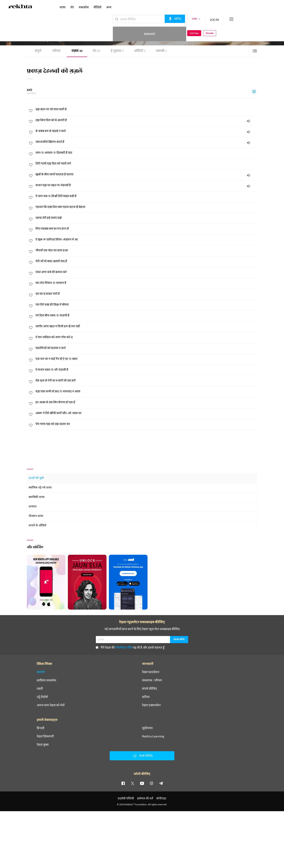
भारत (75, 33)
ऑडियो (140, 51)
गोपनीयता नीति (124, 647)
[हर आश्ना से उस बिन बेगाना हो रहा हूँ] (146, 402)
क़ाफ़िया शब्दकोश (46, 680)
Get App (258, 19)
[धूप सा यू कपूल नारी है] (146, 294)
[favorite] (31, 111)
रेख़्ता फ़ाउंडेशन (151, 672)
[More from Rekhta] (217, 19)
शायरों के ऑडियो (37, 526)
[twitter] (133, 783)
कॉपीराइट (161, 798)
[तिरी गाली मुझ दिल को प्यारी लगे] (146, 163)
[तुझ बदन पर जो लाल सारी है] (146, 109)
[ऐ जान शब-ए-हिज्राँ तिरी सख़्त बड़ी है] (146, 196)
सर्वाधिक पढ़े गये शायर (40, 488)
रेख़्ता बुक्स (43, 745)
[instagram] (151, 783)
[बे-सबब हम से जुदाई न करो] (146, 131)
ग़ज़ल (77, 51)
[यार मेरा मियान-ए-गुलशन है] (146, 283)
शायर (63, 7)
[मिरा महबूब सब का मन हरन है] (146, 228)
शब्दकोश (84, 7)
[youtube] (142, 783)
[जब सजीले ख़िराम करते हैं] (146, 142)
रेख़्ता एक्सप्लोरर (151, 705)
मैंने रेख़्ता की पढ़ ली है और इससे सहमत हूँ (130, 647)
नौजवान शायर (36, 516)
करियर (146, 697)
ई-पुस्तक (117, 51)
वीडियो (97, 7)
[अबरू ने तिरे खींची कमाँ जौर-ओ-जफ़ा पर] (146, 413)
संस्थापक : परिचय (152, 680)
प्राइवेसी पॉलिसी (126, 798)
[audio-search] (160, 19)
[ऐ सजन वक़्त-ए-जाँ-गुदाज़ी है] (146, 369)
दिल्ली (69, 33)
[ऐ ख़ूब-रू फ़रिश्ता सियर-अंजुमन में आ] (146, 239)
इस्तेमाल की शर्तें (145, 798)
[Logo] (20, 7)
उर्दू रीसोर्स (42, 697)
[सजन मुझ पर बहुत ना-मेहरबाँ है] (146, 185)
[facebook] (123, 783)
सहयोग (41, 672)
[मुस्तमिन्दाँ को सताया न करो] (146, 348)
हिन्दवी (41, 728)
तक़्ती (40, 688)
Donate (238, 19)
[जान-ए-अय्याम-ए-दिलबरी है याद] (146, 152)
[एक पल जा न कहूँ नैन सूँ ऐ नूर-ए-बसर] (146, 359)
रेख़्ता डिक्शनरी (45, 736)
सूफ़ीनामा (147, 728)
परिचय (56, 51)
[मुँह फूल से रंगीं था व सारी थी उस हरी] (146, 380)
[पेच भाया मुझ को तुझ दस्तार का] (146, 424)
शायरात (33, 507)
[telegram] (161, 783)
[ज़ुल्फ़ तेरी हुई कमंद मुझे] (146, 218)
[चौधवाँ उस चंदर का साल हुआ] (146, 250)
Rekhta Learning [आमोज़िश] (153, 736)
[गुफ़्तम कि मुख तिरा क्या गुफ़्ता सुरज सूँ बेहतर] (146, 207)
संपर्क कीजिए (149, 688)
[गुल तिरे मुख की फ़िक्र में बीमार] (146, 304)
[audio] (248, 121)
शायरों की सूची (36, 478)
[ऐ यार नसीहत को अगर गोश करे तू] (146, 337)
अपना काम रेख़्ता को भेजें (51, 705)
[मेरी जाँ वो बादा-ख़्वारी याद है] (146, 261)
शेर (97, 51)
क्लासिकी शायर (37, 497)
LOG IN (200, 19)
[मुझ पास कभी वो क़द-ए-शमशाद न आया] (146, 391)
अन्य (109, 7)
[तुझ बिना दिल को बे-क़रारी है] (146, 120)
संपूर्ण (38, 51)
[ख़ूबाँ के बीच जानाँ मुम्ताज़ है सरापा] (146, 174)
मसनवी (161, 51)
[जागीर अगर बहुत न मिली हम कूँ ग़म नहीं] (146, 326)
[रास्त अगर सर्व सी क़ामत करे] (146, 272)
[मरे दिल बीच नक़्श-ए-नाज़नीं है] (146, 315)
